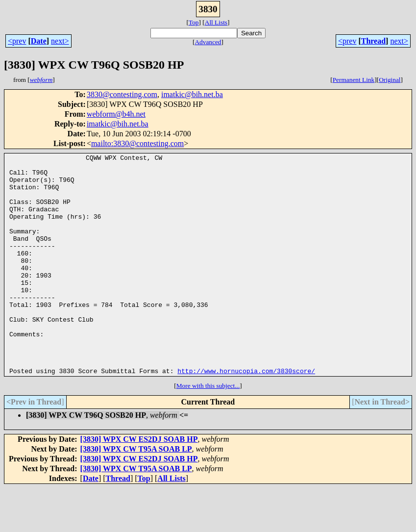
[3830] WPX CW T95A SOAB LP (136, 493)
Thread (373, 41)
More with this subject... (208, 430)
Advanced (208, 42)
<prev (17, 41)
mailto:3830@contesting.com (137, 143)
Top (194, 22)
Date (39, 41)
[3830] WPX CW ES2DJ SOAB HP (139, 483)
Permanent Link (354, 80)
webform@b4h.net (116, 114)
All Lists (216, 22)
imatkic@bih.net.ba (192, 94)
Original (390, 80)
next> (60, 41)
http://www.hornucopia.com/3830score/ (246, 415)
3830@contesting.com (122, 94)
